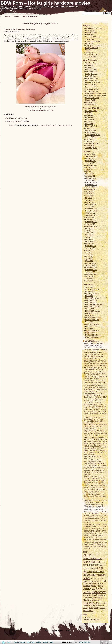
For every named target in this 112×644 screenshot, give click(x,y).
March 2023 (90, 174)
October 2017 (90, 224)
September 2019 (91, 189)
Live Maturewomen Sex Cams (96, 96)
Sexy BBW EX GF (92, 143)
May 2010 (89, 257)
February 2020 (91, 178)
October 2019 (90, 187)
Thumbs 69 (89, 50)
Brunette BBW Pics (92, 320)
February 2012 (91, 246)
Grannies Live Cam (92, 89)
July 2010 (89, 252)
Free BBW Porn (91, 85)
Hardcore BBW (91, 133)
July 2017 (89, 231)
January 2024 (90, 163)
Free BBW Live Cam (93, 83)
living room (93, 598)
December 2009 (91, 268)
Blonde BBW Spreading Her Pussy (19, 29)
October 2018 (90, 213)
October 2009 (90, 272)
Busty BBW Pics (91, 326)
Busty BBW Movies (92, 324)
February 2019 (91, 204)
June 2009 (89, 281)
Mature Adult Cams (92, 98)
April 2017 (89, 237)
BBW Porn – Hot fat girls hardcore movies (45, 3)
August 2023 (90, 167)
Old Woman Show (92, 104)
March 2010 (90, 261)
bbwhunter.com (91, 565)
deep (95, 586)
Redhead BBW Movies (93, 335)
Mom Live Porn (91, 102)
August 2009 (90, 276)
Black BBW (89, 124)
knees (87, 598)
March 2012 (90, 244)
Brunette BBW (90, 315)
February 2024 (91, 161)
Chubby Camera (91, 74)
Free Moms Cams (92, 87)
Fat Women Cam (91, 80)
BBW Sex (89, 67)
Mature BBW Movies (93, 137)
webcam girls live (91, 148)
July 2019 (89, 193)
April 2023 (89, 172)
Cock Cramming (89, 583)
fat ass (93, 589)
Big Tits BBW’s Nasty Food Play (16, 118)
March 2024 (90, 159)
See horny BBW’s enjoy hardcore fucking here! (40, 106)
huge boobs (87, 595)
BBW (87, 555)
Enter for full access (40, 110)
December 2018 (91, 209)
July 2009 (89, 278)
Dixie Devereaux (91, 368)
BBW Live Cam (91, 63)
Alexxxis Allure (90, 501)
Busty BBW (89, 322)
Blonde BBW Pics (31, 125)
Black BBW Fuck (91, 126)
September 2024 (91, 156)
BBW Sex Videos (91, 33)
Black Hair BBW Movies (94, 305)
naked (98, 600)
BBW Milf (89, 113)
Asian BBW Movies (92, 289)
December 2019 (91, 183)
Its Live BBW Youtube (93, 41)
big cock (94, 568)
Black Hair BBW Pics (93, 307)
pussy (96, 603)
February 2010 (91, 263)
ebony (89, 589)
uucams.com (90, 146)
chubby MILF (98, 581)
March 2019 (90, 202)
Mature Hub (89, 43)
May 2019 (89, 198)
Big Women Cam (91, 72)
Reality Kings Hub (92, 48)
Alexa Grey (89, 477)
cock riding (100, 583)
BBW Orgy (89, 291)
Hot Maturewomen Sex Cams (96, 93)
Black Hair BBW (91, 302)
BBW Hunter (91, 562)
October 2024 (90, 154)
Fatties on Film (91, 130)
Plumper (87, 603)
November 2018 (91, 211)
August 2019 (90, 191)
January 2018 (90, 217)
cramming (87, 586)
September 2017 (91, 226)
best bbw (89, 122)
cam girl (93, 578)
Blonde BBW (19, 125)
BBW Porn (89, 115)
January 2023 (90, 176)
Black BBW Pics (91, 300)
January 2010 (90, 265)
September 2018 (91, 215)
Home (7, 17)
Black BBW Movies (92, 298)
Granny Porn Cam (92, 91)
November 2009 (91, 270)
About (16, 17)
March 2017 (90, 239)
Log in (68, 630)
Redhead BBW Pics (92, 337)
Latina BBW (90, 328)
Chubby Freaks (88, 581)
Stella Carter (90, 344)
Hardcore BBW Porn (93, 135)
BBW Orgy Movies (92, 294)
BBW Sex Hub (90, 30)
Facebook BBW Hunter (93, 37)
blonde (90, 572)
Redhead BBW (91, 333)
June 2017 (89, 233)
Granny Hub (90, 39)
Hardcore (99, 592)
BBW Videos (90, 119)
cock (104, 581)
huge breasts (97, 595)
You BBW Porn (91, 56)
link (110, 606)
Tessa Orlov (90, 417)
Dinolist (88, 128)
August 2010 (90, 250)
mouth (91, 600)
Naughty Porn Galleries (93, 46)
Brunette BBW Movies (93, 318)
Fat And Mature (91, 76)
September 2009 (91, 274)
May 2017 (89, 235)
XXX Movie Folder (92, 54)
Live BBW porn (92, 341)
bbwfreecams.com (93, 559)
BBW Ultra (89, 117)
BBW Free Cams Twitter (94, 28)
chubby (100, 578)
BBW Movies (90, 65)
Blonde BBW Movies (93, 311)
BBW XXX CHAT (91, 69)
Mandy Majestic (91, 456)
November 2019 (91, 185)
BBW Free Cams (91, 111)
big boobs (86, 568)
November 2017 (91, 222)
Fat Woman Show (92, 78)
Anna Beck (89, 393)
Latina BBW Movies (92, 331)
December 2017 (91, 220)
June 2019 (89, 196)
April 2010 (89, 259)
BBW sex (102, 565)
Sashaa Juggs (90, 525)
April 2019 (89, 200)
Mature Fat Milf (91, 100)
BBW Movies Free (30, 17)
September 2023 (91, 165)
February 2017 (91, 241)
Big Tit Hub (89, 35)
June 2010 (89, 254)
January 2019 (90, 207)
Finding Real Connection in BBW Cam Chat (94, 439)
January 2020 (90, 180)
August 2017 (90, 228)
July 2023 (89, 169)
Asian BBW (89, 287)
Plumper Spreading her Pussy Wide (18, 121)
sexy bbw (89, 139)
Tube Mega (89, 52)
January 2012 (90, 248)
